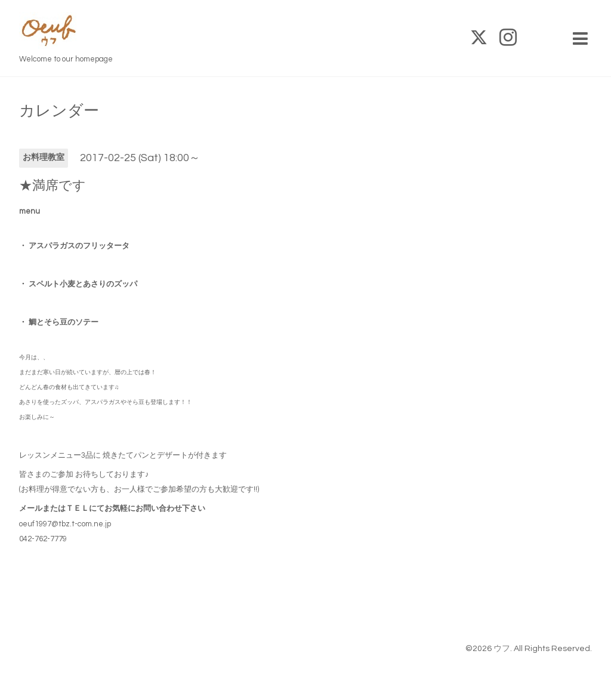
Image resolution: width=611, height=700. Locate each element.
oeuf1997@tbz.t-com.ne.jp (65, 524)
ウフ (502, 649)
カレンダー (59, 111)
